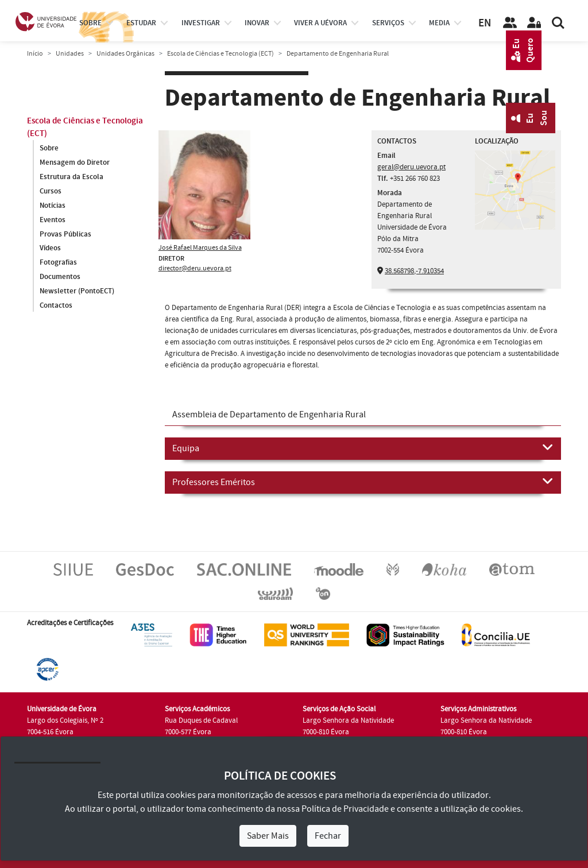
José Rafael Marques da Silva (200, 248)
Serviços (388, 23)
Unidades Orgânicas (125, 54)
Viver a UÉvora (320, 23)
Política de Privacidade (345, 809)
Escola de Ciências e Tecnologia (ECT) (220, 54)
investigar (201, 23)
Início (35, 54)
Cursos (51, 191)
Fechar (328, 836)
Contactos (56, 306)
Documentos (60, 277)
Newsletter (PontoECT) (77, 292)
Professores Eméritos (363, 482)
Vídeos (50, 249)
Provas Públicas (65, 234)
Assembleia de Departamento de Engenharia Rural (269, 414)
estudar (141, 23)
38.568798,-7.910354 (414, 271)
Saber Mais (268, 836)
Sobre (90, 23)
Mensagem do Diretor (75, 162)
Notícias (53, 206)
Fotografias (58, 263)
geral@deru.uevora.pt (411, 167)
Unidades (70, 54)
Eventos (53, 220)
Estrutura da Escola (71, 177)
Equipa (363, 448)
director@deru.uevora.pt (195, 268)
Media (439, 23)
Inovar (257, 23)
